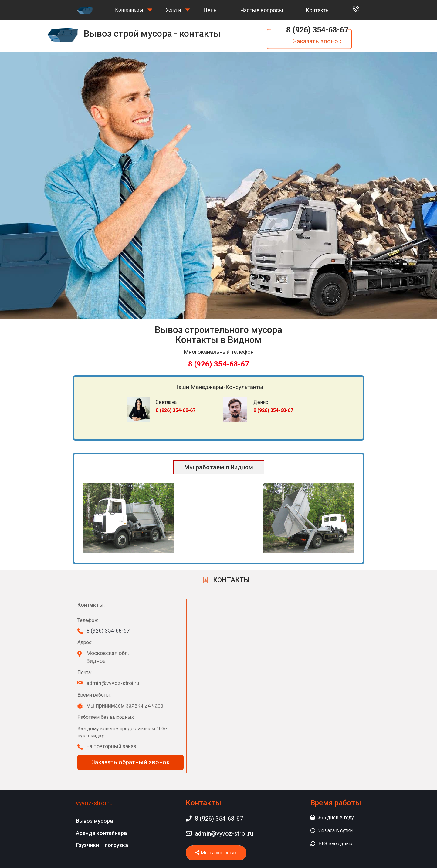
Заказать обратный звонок (130, 762)
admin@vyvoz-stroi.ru (219, 833)
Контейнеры (129, 10)
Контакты (318, 10)
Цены (211, 10)
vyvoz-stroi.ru (94, 803)
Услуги (173, 10)
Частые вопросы (262, 10)
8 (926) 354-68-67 (317, 30)
